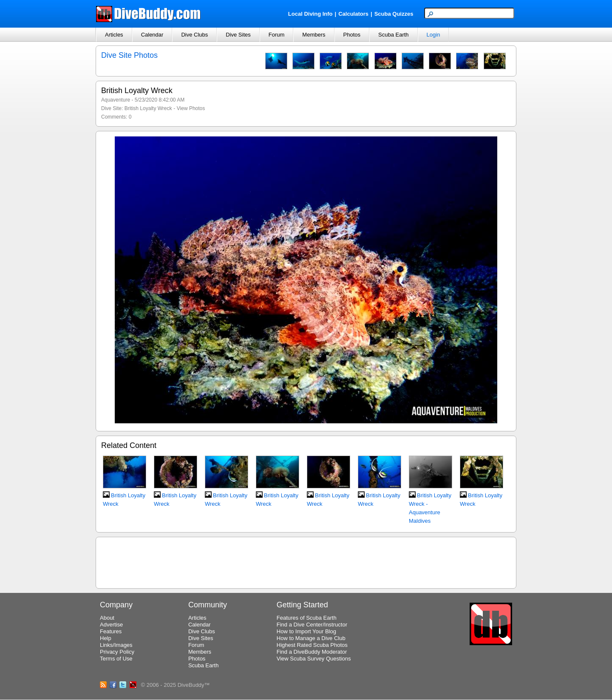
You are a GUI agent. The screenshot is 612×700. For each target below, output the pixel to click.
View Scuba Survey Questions (314, 659)
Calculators (353, 14)
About (107, 618)
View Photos (191, 108)
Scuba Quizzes (394, 14)
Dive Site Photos (129, 55)
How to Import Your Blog (306, 631)
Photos (352, 35)
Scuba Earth (394, 35)
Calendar (152, 35)
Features (111, 631)
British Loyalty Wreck (148, 108)
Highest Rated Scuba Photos (312, 645)
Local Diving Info (310, 14)
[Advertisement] (306, 561)
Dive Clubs (194, 35)
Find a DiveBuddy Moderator (312, 652)
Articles (114, 35)
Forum (277, 35)
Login (433, 35)
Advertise (111, 625)
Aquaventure (116, 100)
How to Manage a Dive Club (311, 638)
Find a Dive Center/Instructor (312, 625)
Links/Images (116, 645)
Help (106, 638)
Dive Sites (238, 35)
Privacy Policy (117, 652)
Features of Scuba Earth (307, 618)
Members (314, 35)
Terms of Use (116, 659)
